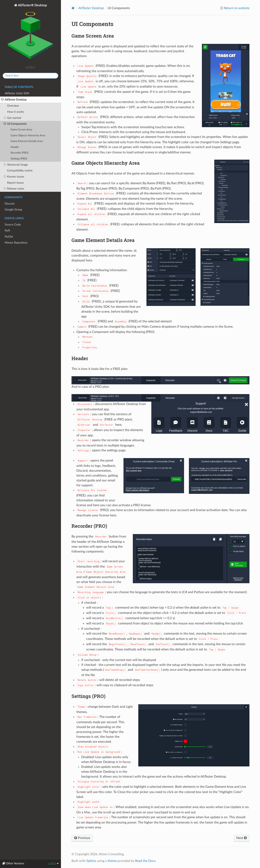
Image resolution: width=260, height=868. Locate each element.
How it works (16, 112)
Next (242, 838)
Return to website (237, 8)
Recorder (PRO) (19, 153)
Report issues (15, 183)
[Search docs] (30, 76)
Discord (10, 204)
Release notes (14, 189)
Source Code (13, 225)
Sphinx (91, 861)
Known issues (14, 177)
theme (112, 861)
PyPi (7, 231)
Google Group (13, 210)
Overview (13, 106)
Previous (82, 838)
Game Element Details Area (27, 141)
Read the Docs (145, 861)
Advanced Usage (16, 165)
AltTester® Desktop (30, 33)
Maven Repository (16, 243)
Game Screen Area (21, 130)
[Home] (73, 8)
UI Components (15, 124)
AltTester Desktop (14, 100)
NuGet (9, 237)
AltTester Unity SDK (17, 93)
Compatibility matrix (20, 171)
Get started (12, 118)
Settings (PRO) (19, 159)
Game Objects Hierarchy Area (28, 136)
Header (15, 147)
